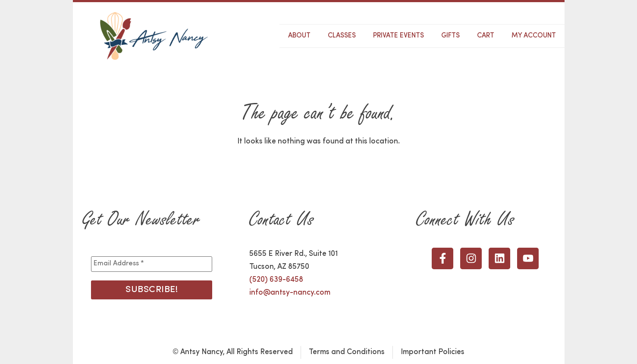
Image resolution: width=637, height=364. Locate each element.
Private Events (399, 36)
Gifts (450, 36)
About (299, 36)
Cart (486, 36)
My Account (534, 36)
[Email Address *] (152, 264)
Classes (342, 36)
